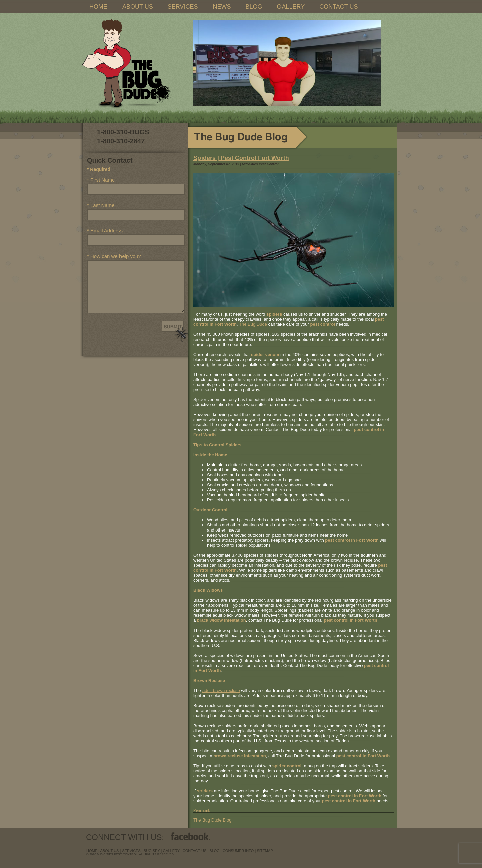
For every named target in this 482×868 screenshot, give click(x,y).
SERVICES (183, 7)
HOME (98, 7)
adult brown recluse (221, 691)
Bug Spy (152, 851)
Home (92, 851)
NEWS (222, 7)
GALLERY (291, 7)
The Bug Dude (253, 324)
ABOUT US (138, 7)
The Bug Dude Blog (212, 820)
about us (109, 851)
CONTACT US (339, 7)
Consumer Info (238, 851)
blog (214, 851)
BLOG (254, 7)
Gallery (171, 851)
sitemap (265, 851)
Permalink (202, 810)
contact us (195, 851)
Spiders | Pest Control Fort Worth (241, 158)
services (131, 851)
